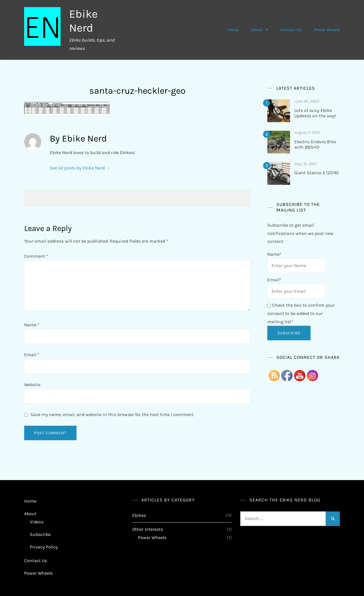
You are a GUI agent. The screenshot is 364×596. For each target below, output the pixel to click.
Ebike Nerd (84, 21)
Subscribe (40, 534)
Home (233, 30)
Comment (36, 256)
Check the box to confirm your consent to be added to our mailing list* (301, 313)
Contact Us (291, 30)
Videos (37, 522)
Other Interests (148, 529)
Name (32, 324)
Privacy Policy (44, 546)
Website (32, 384)
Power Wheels (327, 30)
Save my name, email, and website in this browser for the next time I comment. (112, 414)
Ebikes (139, 515)
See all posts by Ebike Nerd (80, 168)
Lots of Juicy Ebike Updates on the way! (315, 113)
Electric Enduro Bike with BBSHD (315, 144)
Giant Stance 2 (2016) (317, 172)
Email (32, 354)
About (257, 30)
